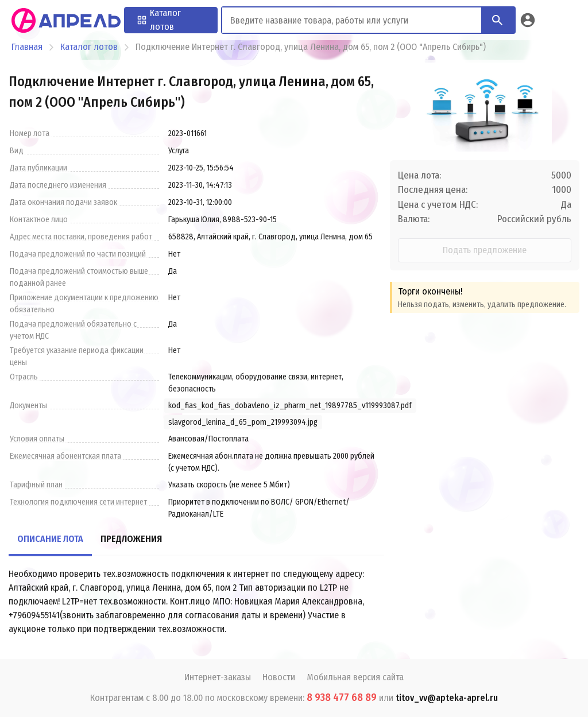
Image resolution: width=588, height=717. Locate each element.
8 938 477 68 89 (342, 697)
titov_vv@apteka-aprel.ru (447, 698)
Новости (279, 677)
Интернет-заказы (218, 677)
